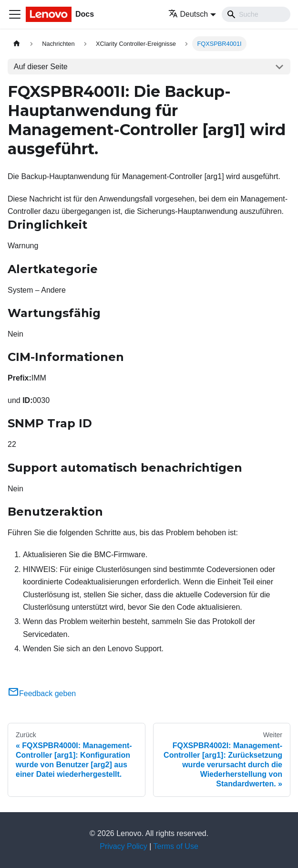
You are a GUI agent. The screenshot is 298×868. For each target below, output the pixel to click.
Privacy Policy (123, 846)
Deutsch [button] (188, 14)
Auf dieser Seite (41, 67)
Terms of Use (176, 846)
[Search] (256, 14)
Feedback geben (42, 693)
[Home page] (17, 44)
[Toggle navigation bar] (15, 14)
